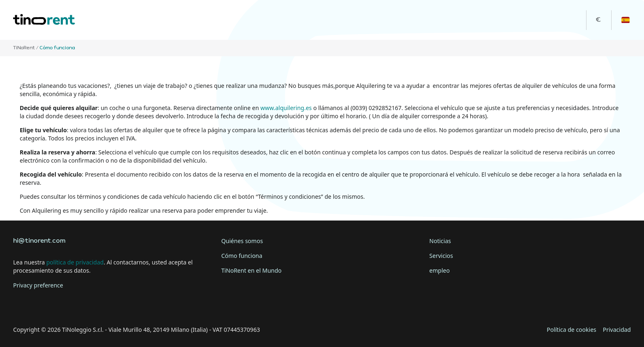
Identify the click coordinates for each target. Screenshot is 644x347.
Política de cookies (572, 330)
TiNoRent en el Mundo (252, 270)
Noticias (440, 241)
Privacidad (617, 330)
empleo (439, 270)
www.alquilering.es (286, 108)
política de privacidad (75, 262)
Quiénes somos (242, 241)
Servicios (441, 256)
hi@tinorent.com (39, 241)
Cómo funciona (242, 256)
